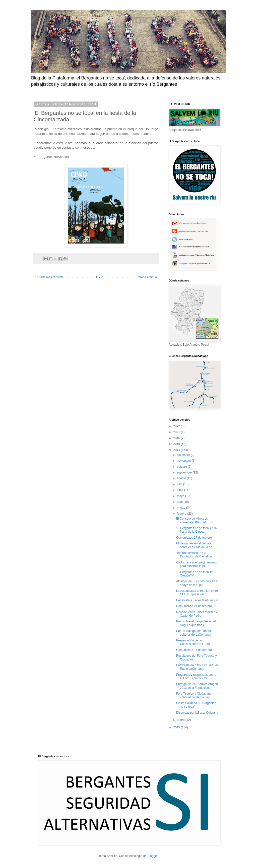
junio (181, 490)
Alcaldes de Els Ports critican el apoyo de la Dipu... (197, 583)
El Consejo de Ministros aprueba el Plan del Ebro (195, 520)
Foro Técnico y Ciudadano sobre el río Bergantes (194, 695)
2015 (177, 444)
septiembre (185, 472)
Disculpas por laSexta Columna (197, 713)
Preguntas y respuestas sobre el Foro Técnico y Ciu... (196, 677)
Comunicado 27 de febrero (194, 538)
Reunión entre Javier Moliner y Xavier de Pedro (197, 614)
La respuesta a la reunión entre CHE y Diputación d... (197, 593)
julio (180, 484)
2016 (177, 438)
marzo (182, 508)
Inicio (100, 277)
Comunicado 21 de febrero (194, 606)
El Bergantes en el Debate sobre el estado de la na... (195, 545)
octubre (182, 467)
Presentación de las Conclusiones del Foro (193, 642)
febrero (182, 514)
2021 (177, 432)
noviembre (184, 461)
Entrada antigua (146, 277)
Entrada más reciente (49, 277)
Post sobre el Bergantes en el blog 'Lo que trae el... (196, 623)
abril (180, 502)
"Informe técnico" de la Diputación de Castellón (194, 555)
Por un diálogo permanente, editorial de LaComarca (195, 633)
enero (181, 720)
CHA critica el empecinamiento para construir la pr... (197, 564)
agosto (182, 478)
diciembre (184, 455)
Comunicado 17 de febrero (194, 650)
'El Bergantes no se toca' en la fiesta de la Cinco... (196, 530)
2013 (177, 727)
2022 (177, 426)
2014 (177, 450)
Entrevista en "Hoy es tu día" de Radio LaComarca (197, 667)
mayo (181, 496)
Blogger (152, 856)
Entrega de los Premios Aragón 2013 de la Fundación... (197, 686)
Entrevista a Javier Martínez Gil (197, 600)
